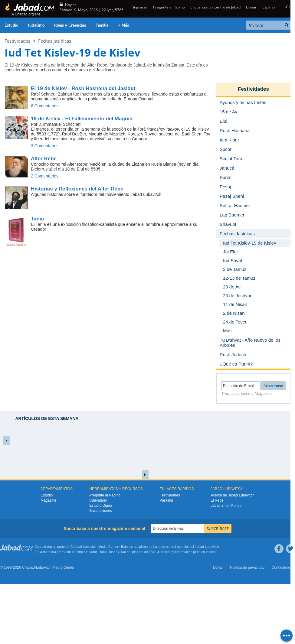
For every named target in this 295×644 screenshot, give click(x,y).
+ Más (123, 25)
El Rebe (217, 500)
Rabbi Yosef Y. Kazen (115, 552)
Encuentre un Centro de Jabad (215, 7)
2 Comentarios (45, 176)
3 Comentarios (45, 146)
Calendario (98, 500)
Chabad (76, 547)
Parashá (166, 500)
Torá (152, 552)
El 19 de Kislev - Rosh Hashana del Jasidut (83, 88)
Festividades (17, 41)
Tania (37, 219)
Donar (251, 7)
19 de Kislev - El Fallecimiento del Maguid (82, 119)
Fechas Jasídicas (55, 41)
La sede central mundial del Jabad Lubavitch (186, 547)
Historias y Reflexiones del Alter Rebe (77, 189)
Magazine (48, 500)
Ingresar (140, 7)
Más (227, 331)
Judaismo (164, 552)
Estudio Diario (101, 506)
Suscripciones (101, 511)
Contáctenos (282, 568)
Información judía (188, 552)
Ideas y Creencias (70, 25)
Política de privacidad (247, 568)
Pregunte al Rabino (169, 7)
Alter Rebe (44, 159)
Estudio (11, 25)
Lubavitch (90, 547)
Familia (102, 25)
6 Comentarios (45, 106)
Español (269, 7)
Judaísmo (36, 25)
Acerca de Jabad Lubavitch (233, 495)
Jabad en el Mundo (226, 506)
